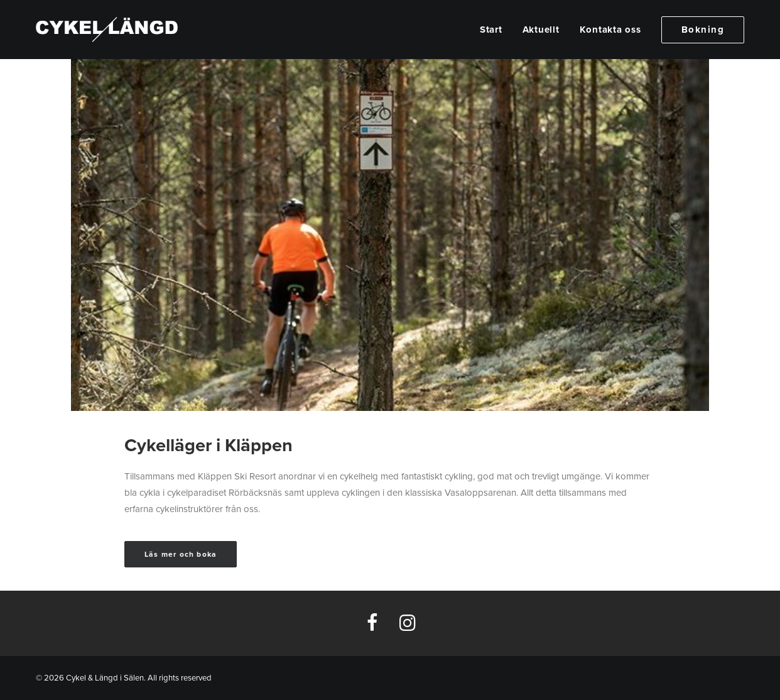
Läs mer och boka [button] (181, 554)
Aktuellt (541, 30)
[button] (372, 628)
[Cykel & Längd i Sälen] (107, 30)
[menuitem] (496, 30)
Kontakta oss (610, 30)
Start (491, 30)
